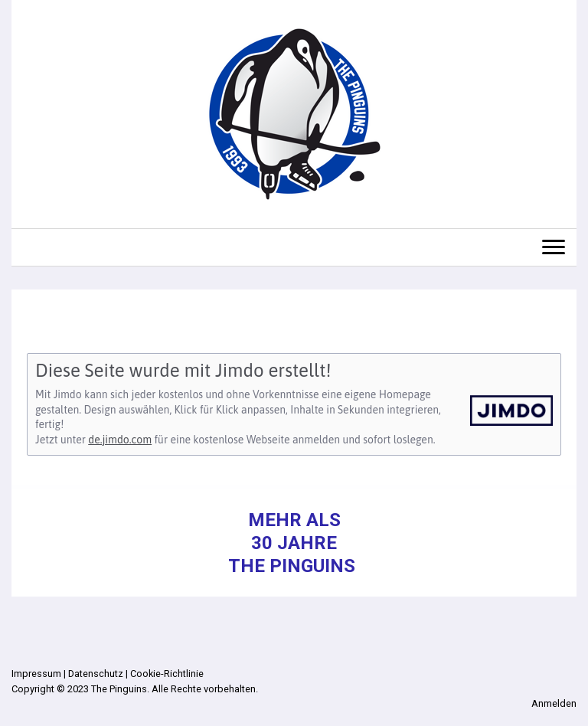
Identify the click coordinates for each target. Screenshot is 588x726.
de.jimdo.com (120, 440)
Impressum (36, 674)
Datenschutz (96, 674)
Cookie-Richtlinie (167, 674)
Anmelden (554, 703)
